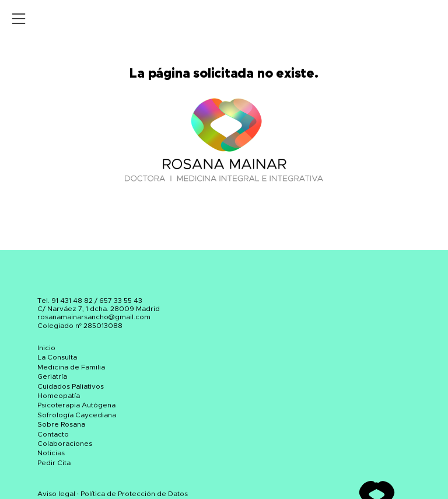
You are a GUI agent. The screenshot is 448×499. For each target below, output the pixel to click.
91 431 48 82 (72, 301)
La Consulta (57, 357)
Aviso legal (56, 494)
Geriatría (52, 376)
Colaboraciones (65, 444)
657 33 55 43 (121, 301)
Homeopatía (59, 396)
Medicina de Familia (71, 367)
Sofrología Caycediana (77, 415)
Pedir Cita (54, 463)
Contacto (53, 434)
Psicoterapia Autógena (76, 405)
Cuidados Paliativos (71, 386)
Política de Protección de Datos (134, 494)
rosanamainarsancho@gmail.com (94, 317)
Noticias (51, 453)
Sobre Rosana (61, 424)
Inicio (46, 348)
